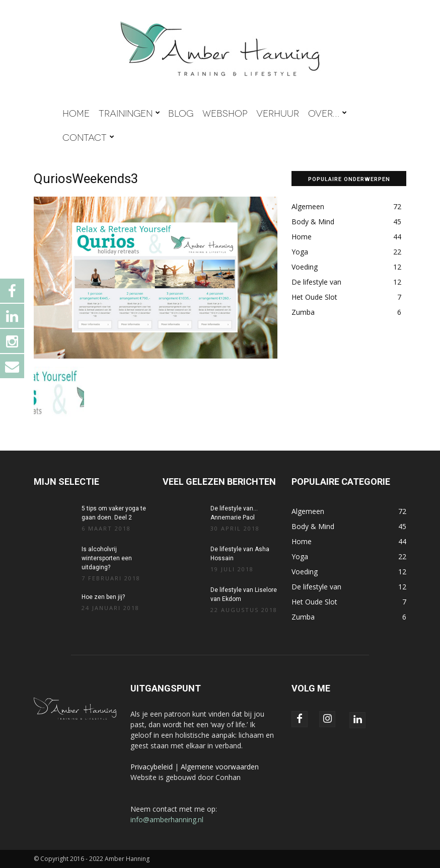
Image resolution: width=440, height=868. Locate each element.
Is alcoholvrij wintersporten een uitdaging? (107, 558)
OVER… (327, 113)
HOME (76, 113)
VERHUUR (278, 113)
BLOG (181, 113)
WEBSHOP (225, 113)
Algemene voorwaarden (220, 767)
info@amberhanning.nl (167, 819)
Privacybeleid (152, 767)
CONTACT (88, 137)
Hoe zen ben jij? (103, 597)
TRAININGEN (129, 113)
